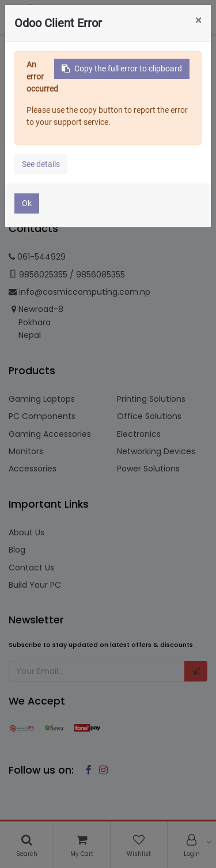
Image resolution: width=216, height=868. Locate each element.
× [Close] (198, 20)
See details (41, 164)
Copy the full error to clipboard (122, 68)
